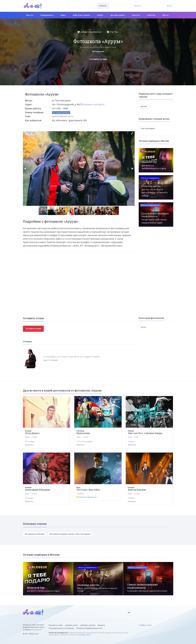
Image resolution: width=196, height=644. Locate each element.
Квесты (30, 15)
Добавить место (72, 625)
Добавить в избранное (90, 32)
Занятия (136, 15)
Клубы (101, 15)
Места (166, 15)
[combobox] (82, 6)
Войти (170, 6)
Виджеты (101, 625)
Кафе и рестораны (82, 15)
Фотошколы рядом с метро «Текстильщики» (70, 534)
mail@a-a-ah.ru (85, 635)
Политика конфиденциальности (89, 628)
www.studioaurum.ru (63, 116)
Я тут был (113, 32)
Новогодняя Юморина (38, 490)
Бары (64, 15)
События (152, 15)
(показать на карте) (94, 104)
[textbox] (82, 4)
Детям (98, 72)
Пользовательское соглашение (61, 628)
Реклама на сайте (56, 625)
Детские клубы (118, 15)
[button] (132, 133)
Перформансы (48, 15)
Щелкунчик (83, 433)
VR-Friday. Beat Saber (88, 490)
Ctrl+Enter (37, 630)
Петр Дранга (32, 433)
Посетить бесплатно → (89, 497)
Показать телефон (61, 113)
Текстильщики (148, 128)
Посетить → (30, 445)
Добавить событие (88, 625)
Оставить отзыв (98, 59)
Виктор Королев (137, 490)
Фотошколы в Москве (35, 534)
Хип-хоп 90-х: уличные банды (145, 433)
